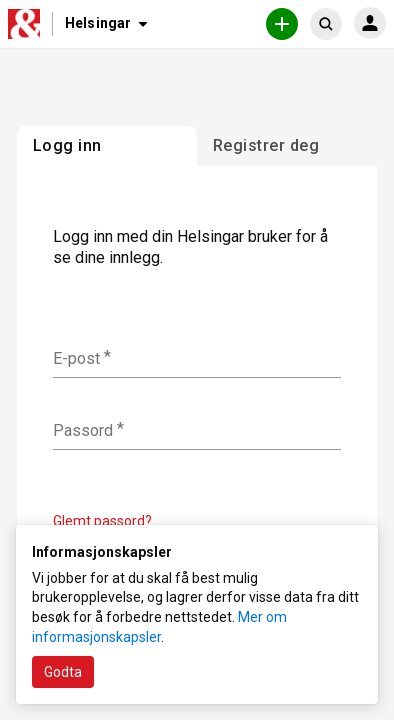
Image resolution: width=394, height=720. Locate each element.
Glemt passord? (102, 521)
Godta (63, 672)
